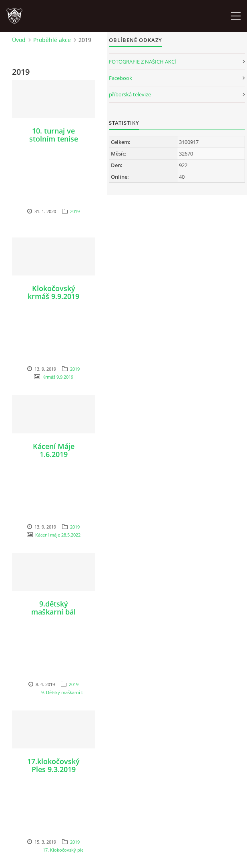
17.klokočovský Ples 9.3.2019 (53, 765)
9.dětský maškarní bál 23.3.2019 (53, 612)
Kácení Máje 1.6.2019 (54, 450)
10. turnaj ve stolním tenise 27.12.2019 (54, 139)
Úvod (19, 40)
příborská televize (130, 94)
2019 (75, 211)
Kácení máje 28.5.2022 (58, 535)
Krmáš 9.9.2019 (58, 377)
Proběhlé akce (52, 40)
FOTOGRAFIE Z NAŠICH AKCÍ (143, 62)
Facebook (120, 78)
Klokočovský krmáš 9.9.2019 (53, 292)
